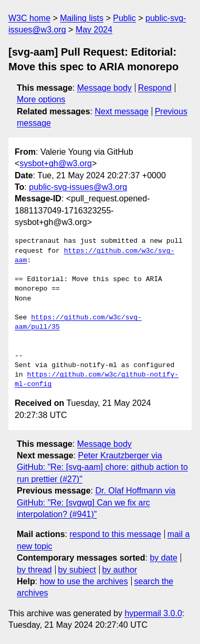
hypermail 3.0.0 (153, 613)
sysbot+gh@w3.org (56, 163)
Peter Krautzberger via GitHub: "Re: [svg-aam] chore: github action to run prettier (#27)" (102, 467)
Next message (122, 111)
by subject (77, 570)
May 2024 (94, 30)
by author (119, 570)
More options (41, 99)
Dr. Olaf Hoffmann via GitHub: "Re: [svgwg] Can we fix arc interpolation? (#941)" (96, 502)
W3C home (29, 18)
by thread (34, 570)
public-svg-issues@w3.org (78, 187)
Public (124, 18)
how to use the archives (84, 581)
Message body (104, 88)
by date (163, 558)
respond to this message (115, 534)
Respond (155, 88)
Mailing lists (82, 18)
